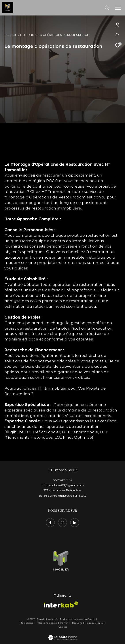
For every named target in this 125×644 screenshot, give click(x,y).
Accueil (11, 35)
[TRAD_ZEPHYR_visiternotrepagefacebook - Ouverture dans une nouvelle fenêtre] (50, 523)
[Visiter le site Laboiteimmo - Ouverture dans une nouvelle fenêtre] (63, 635)
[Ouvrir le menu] (118, 8)
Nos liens (77, 623)
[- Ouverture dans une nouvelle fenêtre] (61, 560)
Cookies (63, 627)
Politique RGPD (94, 623)
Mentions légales (47, 623)
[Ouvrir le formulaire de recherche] (107, 8)
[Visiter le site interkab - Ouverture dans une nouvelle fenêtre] (61, 605)
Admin (65, 623)
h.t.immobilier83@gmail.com (63, 485)
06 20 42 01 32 (62, 480)
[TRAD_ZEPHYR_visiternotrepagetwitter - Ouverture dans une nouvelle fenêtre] (75, 523)
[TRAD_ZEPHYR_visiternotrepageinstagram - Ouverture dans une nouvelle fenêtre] (62, 523)
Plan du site (27, 623)
